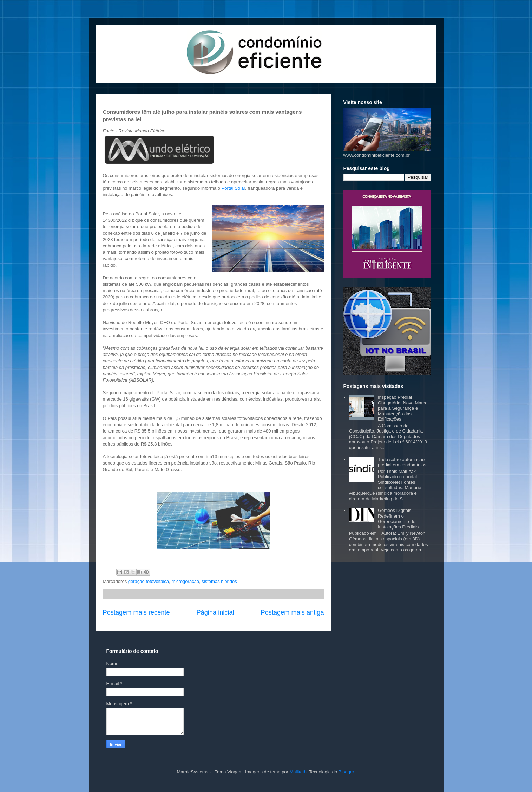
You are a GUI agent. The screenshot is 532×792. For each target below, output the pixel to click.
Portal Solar (233, 188)
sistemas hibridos (219, 581)
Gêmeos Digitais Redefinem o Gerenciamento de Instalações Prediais (398, 519)
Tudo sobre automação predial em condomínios (402, 462)
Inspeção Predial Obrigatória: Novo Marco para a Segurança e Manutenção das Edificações (403, 408)
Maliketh (298, 772)
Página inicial (215, 612)
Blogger (346, 772)
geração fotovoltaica (149, 581)
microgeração (185, 581)
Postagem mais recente (136, 612)
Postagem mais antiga (293, 612)
